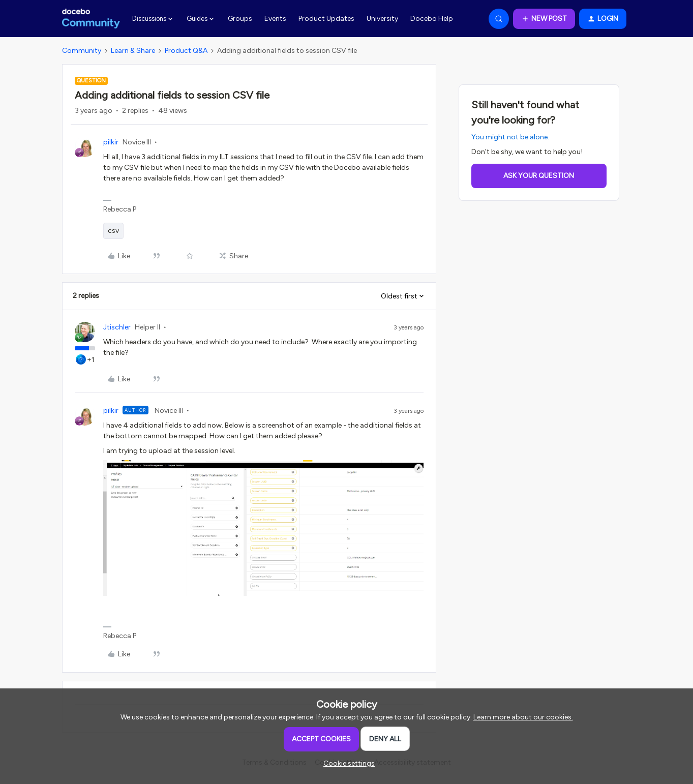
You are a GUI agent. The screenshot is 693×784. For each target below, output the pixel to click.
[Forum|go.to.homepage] (91, 19)
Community (82, 51)
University (382, 19)
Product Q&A (186, 51)
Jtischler (117, 327)
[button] (544, 19)
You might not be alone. (510, 137)
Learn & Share (133, 51)
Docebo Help (432, 19)
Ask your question (539, 176)
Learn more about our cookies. (523, 717)
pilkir (111, 142)
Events (275, 19)
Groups (240, 19)
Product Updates (326, 19)
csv (113, 231)
